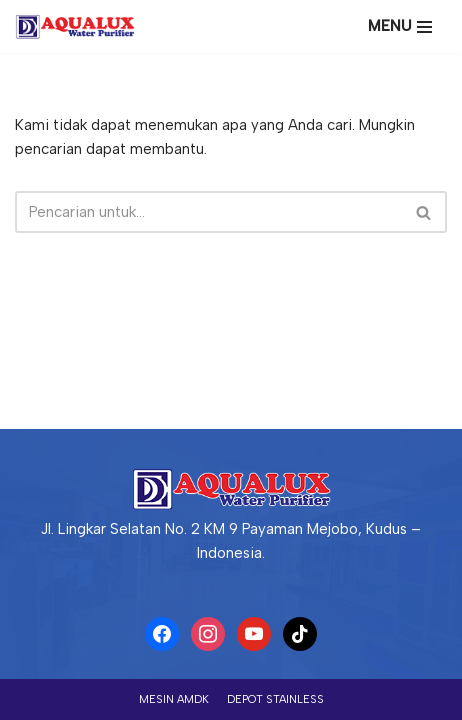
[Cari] (208, 212)
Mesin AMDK (174, 699)
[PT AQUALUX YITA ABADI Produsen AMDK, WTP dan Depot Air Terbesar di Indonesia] (80, 26)
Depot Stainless (275, 699)
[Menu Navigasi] (400, 26)
